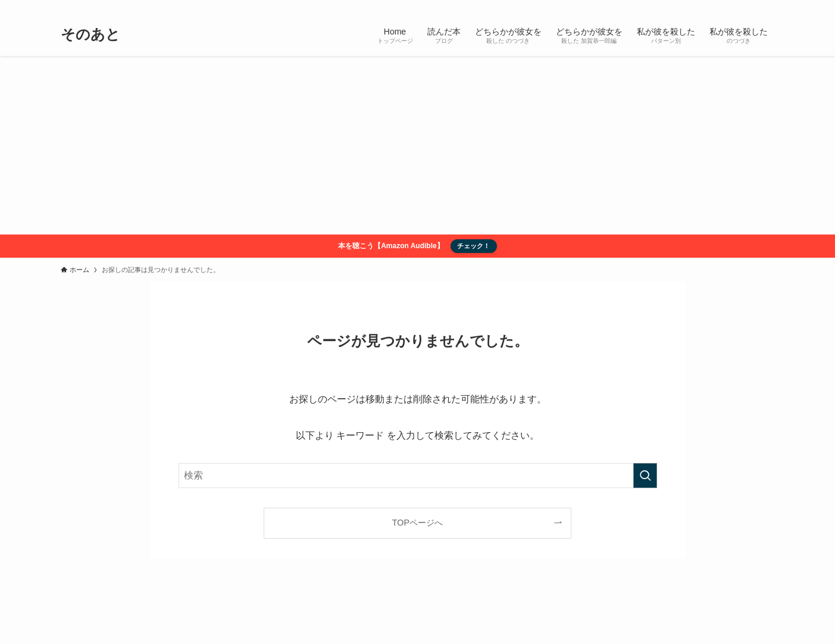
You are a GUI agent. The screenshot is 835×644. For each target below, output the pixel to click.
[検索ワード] (418, 476)
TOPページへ (417, 523)
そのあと (90, 35)
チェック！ (473, 246)
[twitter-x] (736, 7)
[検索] (767, 7)
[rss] (752, 7)
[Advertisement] (418, 145)
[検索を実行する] (645, 476)
